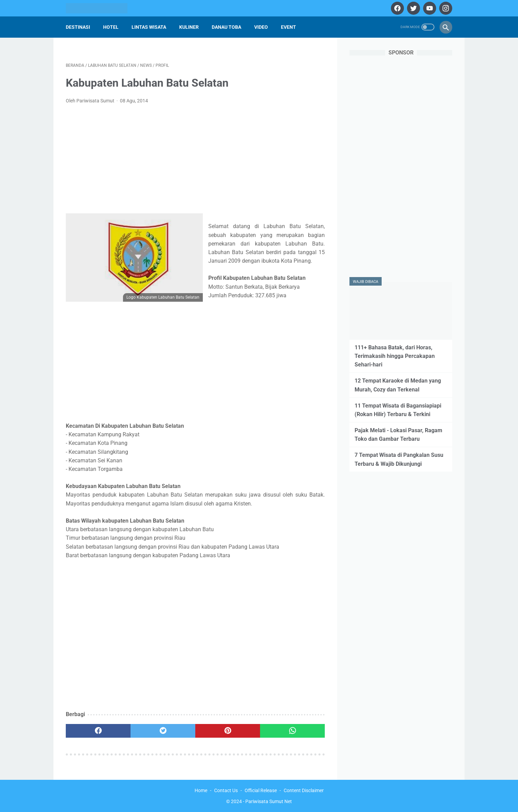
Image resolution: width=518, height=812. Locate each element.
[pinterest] (228, 731)
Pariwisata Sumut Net (269, 801)
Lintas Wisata (149, 27)
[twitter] (413, 8)
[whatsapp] (292, 731)
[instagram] (445, 8)
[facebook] (397, 8)
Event (288, 27)
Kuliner (189, 27)
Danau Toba (226, 27)
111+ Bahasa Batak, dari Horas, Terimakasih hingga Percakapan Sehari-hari (395, 356)
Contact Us (226, 790)
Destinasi (78, 27)
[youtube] (429, 8)
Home (201, 790)
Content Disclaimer (304, 790)
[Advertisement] (195, 161)
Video (261, 27)
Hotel (111, 27)
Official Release (261, 790)
